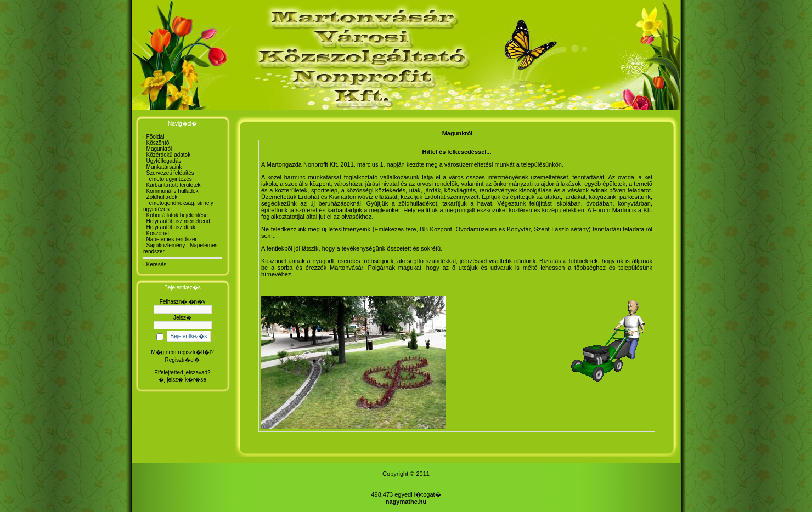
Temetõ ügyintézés (169, 179)
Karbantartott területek (174, 185)
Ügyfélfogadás (164, 161)
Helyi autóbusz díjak (171, 227)
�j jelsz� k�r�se (182, 380)
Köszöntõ (158, 143)
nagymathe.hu (406, 502)
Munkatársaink (164, 167)
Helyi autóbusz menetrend (178, 221)
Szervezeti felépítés (170, 173)
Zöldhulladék (162, 197)
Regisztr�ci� (183, 360)
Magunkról (159, 149)
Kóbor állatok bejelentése (177, 215)
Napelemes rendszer (172, 239)
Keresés (157, 264)
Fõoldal (156, 137)
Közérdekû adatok (169, 155)
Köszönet (158, 233)
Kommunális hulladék (173, 191)
